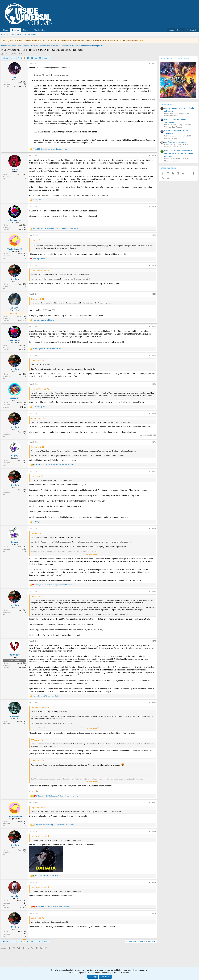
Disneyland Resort (171, 116)
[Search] (192, 30)
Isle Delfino (23, 668)
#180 (154, 913)
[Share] (150, 63)
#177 (154, 803)
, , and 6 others (47, 696)
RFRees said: (36, 740)
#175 (154, 641)
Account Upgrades (31, 34)
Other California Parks (173, 147)
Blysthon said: (36, 299)
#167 (154, 327)
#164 (154, 235)
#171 (154, 442)
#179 (154, 882)
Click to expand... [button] (93, 554)
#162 (154, 156)
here (141, 40)
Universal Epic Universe (173, 127)
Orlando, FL (22, 320)
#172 (154, 471)
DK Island (23, 407)
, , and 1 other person (55, 228)
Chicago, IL (22, 907)
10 (28, 58)
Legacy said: (36, 476)
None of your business (19, 86)
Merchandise (40, 30)
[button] (27, 30)
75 (40, 58)
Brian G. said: (36, 360)
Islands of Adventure (172, 138)
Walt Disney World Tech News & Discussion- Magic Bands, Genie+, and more (179, 153)
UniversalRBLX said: (38, 270)
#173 (154, 528)
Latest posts (166, 104)
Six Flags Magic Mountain (175, 142)
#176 (154, 703)
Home (6, 30)
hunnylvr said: (36, 918)
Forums (16, 30)
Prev (6, 58)
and (43, 320)
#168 (154, 356)
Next (45, 58)
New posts (5, 34)
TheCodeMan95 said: (39, 708)
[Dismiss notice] (195, 40)
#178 (154, 831)
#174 (154, 591)
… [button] (15, 58)
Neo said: (34, 240)
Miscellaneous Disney (172, 161)
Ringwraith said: (37, 808)
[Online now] (15, 395)
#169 (154, 384)
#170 (154, 413)
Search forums (17, 34)
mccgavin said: (36, 418)
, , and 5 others (54, 465)
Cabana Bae (22, 229)
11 (32, 58)
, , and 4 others (53, 907)
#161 (154, 63)
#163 (154, 206)
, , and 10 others (53, 585)
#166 (154, 294)
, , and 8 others (47, 349)
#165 (154, 265)
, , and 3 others (50, 149)
